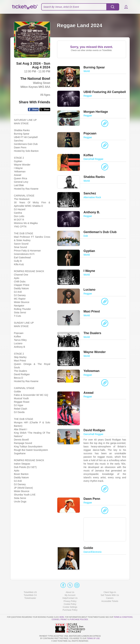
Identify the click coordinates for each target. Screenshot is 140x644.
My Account (70, 595)
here (62, 617)
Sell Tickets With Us (110, 595)
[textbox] (80, 7)
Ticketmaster (30, 598)
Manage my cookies (70, 607)
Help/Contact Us (70, 598)
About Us (70, 592)
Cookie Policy (70, 604)
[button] (124, 7)
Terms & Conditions (123, 617)
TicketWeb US (30, 592)
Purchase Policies (79, 620)
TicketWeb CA (30, 595)
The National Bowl (35, 79)
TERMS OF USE (93, 638)
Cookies (56, 620)
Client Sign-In (110, 592)
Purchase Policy (70, 610)
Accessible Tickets (110, 601)
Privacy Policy (70, 601)
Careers (110, 598)
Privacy (64, 620)
